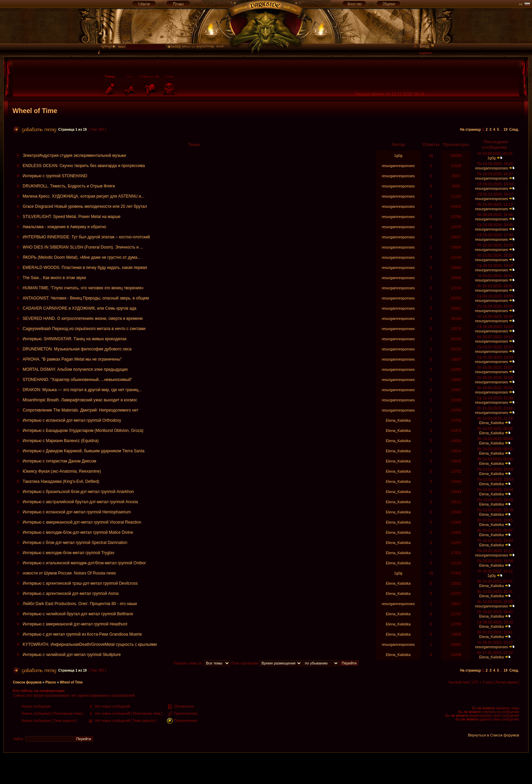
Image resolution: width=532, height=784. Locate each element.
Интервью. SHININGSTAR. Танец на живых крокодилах (75, 339)
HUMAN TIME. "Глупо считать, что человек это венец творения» (83, 288)
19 (505, 130)
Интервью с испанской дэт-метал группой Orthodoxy (72, 420)
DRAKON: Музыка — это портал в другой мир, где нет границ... (82, 390)
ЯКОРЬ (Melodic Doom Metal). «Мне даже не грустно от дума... (82, 257)
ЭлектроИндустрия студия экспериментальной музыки (74, 156)
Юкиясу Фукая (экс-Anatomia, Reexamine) (62, 471)
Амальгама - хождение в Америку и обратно (64, 227)
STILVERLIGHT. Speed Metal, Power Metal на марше (72, 217)
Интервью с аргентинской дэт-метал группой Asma (71, 594)
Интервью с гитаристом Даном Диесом (60, 461)
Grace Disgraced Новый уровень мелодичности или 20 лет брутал (85, 206)
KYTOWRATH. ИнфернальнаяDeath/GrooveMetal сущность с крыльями (90, 644)
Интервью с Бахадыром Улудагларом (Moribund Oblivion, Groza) (83, 431)
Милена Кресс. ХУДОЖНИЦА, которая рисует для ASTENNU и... (84, 196)
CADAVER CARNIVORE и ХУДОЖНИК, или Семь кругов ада (80, 308)
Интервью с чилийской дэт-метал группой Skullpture (72, 655)
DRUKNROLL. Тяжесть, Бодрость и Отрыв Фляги (69, 186)
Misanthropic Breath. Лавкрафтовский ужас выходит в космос (80, 400)
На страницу (471, 130)
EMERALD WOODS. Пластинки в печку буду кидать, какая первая (85, 268)
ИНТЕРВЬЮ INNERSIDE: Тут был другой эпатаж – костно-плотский (86, 237)
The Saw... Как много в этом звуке (54, 278)
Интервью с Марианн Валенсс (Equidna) (61, 441)
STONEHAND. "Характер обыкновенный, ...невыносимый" (78, 380)
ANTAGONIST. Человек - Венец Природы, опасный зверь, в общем (86, 298)
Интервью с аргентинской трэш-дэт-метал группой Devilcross (80, 583)
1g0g (398, 156)
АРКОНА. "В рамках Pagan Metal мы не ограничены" (72, 359)
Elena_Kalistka (398, 420)
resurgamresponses (398, 166)
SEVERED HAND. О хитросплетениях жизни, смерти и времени (83, 318)
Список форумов (27, 682)
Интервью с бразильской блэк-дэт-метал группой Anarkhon (78, 492)
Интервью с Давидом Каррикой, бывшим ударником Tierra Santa (84, 451)
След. (514, 130)
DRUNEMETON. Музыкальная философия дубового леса (77, 349)
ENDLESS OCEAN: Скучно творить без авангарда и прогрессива (84, 166)
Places (51, 682)
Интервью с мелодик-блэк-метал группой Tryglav (69, 553)
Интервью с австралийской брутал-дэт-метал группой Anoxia (80, 502)
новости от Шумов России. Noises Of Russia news (69, 573)
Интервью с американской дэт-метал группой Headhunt (75, 624)
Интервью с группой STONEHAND (55, 176)
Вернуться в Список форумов (493, 735)
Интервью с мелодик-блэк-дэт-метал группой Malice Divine (78, 532)
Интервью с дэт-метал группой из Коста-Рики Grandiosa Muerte (82, 634)
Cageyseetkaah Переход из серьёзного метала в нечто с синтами (84, 329)
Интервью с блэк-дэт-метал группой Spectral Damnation (75, 543)
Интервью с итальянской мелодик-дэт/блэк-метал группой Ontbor (84, 563)
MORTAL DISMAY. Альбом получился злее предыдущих (75, 369)
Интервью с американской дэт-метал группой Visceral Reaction (82, 522)
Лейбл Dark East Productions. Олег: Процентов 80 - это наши (80, 604)
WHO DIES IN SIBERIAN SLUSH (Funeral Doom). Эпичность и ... (83, 247)
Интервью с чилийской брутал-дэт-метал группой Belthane (78, 614)
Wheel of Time (35, 111)
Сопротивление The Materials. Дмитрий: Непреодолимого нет (81, 410)
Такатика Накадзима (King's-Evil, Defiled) (61, 481)
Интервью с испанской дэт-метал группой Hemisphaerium (77, 512)
